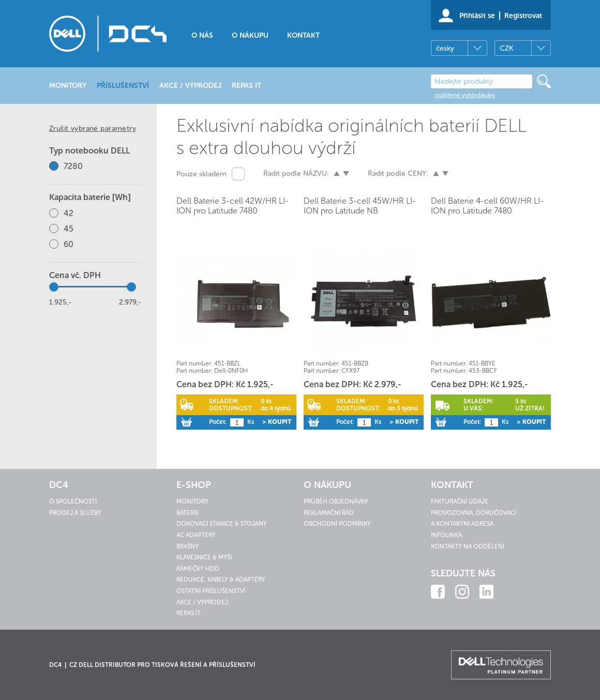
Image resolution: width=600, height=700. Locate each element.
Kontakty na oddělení (468, 546)
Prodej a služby (75, 513)
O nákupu (250, 35)
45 (69, 229)
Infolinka (446, 535)
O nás (202, 35)
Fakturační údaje (460, 501)
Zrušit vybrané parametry (93, 128)
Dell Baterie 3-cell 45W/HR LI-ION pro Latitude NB (360, 206)
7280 (73, 166)
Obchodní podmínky (337, 524)
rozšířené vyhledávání (465, 95)
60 (69, 244)
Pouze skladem (201, 174)
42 (69, 213)
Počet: (218, 422)
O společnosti (73, 501)
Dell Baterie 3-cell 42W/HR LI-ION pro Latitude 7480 (233, 206)
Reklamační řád (329, 513)
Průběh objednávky (336, 501)
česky (445, 48)
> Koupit (277, 422)
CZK (506, 48)
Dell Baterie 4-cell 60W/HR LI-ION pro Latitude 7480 (487, 206)
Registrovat (523, 16)
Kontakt (303, 35)
